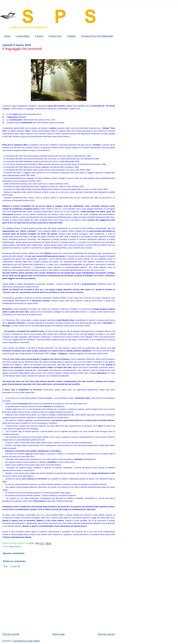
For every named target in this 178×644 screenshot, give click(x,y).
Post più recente (11, 634)
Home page (59, 634)
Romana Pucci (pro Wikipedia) (97, 36)
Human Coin (55, 36)
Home (7, 36)
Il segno (39, 36)
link (24, 136)
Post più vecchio (106, 634)
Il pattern (71, 36)
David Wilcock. (15, 547)
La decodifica (23, 36)
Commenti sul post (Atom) (26, 641)
